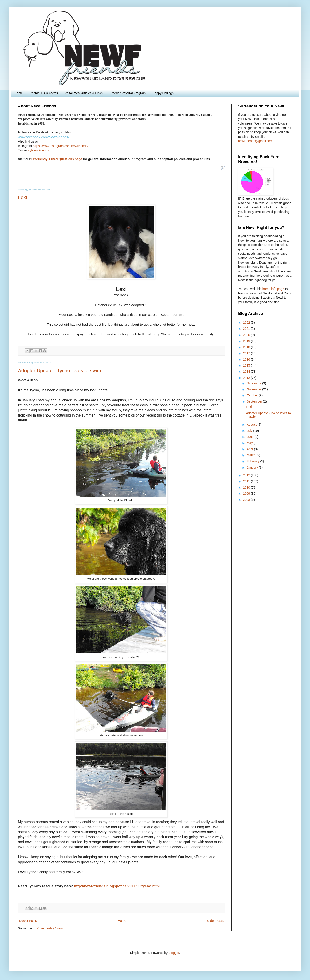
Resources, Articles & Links (84, 93)
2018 (247, 347)
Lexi (22, 197)
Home (19, 93)
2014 (247, 372)
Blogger (174, 953)
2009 (247, 494)
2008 (247, 500)
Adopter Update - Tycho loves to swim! (60, 371)
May (250, 443)
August (252, 425)
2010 (247, 488)
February (253, 461)
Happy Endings (163, 93)
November (254, 389)
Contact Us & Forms (44, 93)
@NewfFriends (39, 150)
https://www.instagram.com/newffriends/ (60, 146)
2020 (247, 335)
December (254, 383)
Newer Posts (28, 921)
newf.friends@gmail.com (255, 141)
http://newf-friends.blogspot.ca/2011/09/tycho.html (117, 886)
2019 (247, 341)
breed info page (274, 289)
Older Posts (215, 921)
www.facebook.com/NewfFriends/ (44, 137)
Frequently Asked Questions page (57, 159)
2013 (247, 378)
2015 (247, 365)
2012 (247, 475)
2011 (247, 481)
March (251, 455)
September (255, 401)
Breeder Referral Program (127, 93)
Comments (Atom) (50, 928)
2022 (247, 323)
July (250, 431)
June (250, 437)
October (253, 395)
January (253, 468)
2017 (247, 353)
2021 (247, 329)
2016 (247, 359)
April (250, 449)
